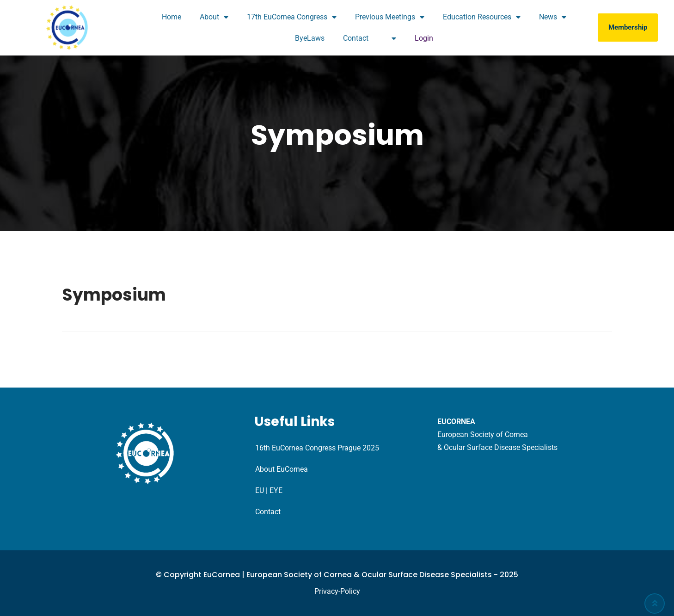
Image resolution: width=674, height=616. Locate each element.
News (553, 17)
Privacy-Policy (337, 591)
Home (172, 17)
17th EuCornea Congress (292, 17)
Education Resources (482, 17)
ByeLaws (310, 38)
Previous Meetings (390, 17)
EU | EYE (269, 490)
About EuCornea (282, 469)
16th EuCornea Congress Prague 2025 (317, 448)
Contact (356, 38)
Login (424, 38)
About (214, 17)
